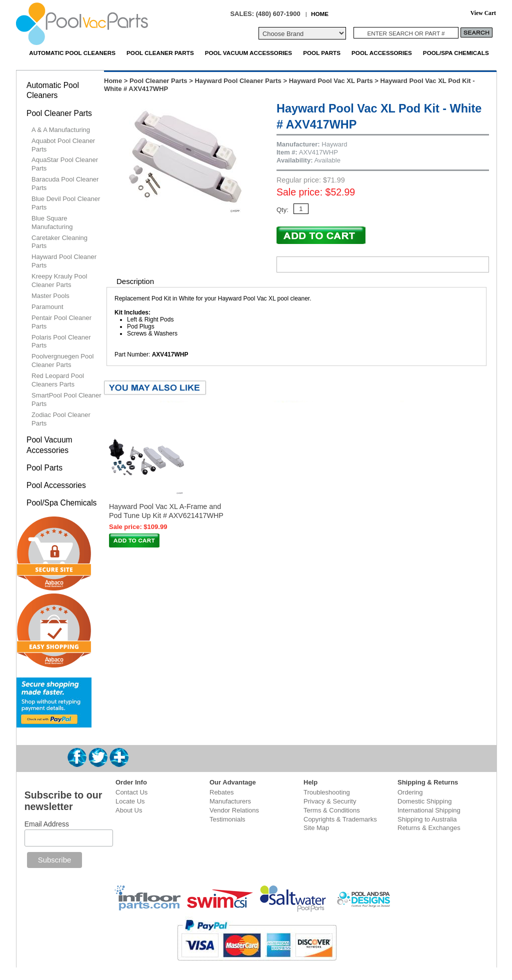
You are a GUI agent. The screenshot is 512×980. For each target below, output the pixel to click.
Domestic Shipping (424, 801)
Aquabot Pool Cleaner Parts (63, 145)
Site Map (316, 828)
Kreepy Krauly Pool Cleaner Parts (59, 280)
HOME (320, 14)
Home (113, 81)
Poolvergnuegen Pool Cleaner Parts (62, 360)
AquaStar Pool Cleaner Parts (65, 164)
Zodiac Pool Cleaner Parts (61, 419)
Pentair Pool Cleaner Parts (61, 322)
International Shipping (429, 810)
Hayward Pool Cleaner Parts (238, 81)
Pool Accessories (382, 53)
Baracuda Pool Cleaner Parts (65, 183)
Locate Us (130, 801)
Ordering (410, 792)
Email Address (47, 824)
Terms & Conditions (332, 810)
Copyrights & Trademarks (340, 819)
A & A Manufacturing (61, 130)
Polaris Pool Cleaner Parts (61, 341)
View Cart (483, 13)
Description (135, 281)
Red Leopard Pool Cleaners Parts (58, 380)
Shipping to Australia (427, 819)
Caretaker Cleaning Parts (59, 242)
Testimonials (227, 819)
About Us (129, 810)
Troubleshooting (327, 792)
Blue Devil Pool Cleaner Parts (66, 203)
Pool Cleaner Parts (160, 53)
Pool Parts (322, 53)
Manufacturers (230, 801)
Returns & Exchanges (429, 828)
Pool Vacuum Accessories (248, 53)
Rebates (221, 792)
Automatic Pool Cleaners (72, 53)
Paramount (47, 307)
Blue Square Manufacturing (52, 222)
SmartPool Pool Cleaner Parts (66, 399)
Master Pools (50, 296)
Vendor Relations (234, 810)
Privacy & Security (330, 801)
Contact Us (131, 792)
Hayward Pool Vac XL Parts (331, 81)
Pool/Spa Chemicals (456, 53)
